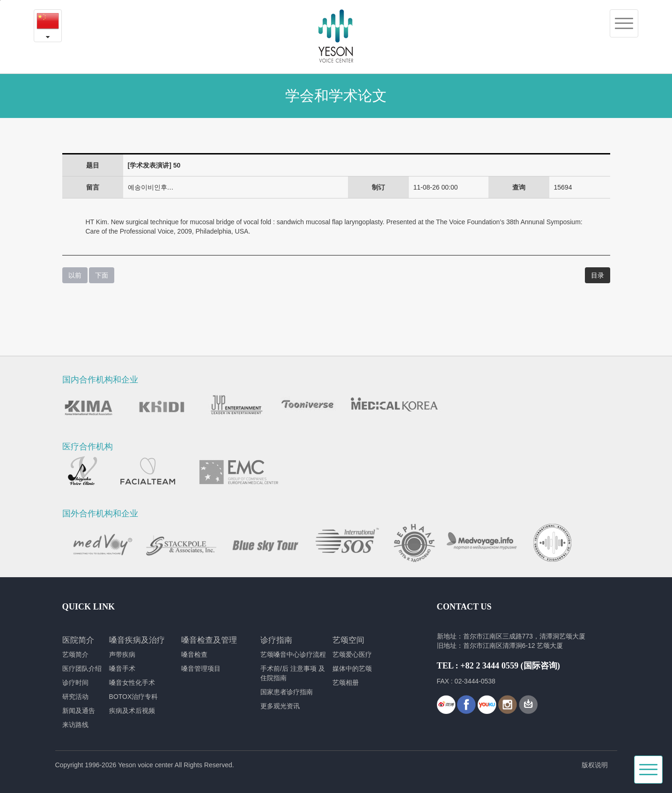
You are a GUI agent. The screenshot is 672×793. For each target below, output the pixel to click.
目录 (598, 275)
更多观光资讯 (280, 706)
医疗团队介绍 (82, 668)
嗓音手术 (122, 668)
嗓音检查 (194, 654)
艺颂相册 (346, 683)
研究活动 (75, 697)
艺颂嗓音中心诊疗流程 (293, 654)
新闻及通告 (79, 711)
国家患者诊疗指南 (287, 692)
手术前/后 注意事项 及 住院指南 (293, 673)
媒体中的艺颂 (352, 668)
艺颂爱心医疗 (352, 654)
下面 (102, 275)
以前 (75, 275)
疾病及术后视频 (132, 711)
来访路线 (75, 725)
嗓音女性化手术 (132, 683)
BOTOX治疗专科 (134, 697)
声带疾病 (122, 654)
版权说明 (595, 765)
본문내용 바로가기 (0, 0)
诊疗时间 (75, 683)
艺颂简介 (75, 654)
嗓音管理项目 (201, 668)
